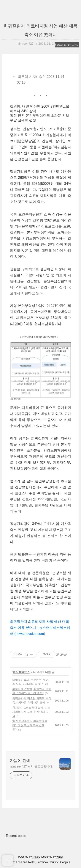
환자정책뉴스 (21, 672)
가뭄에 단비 (20, 761)
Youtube (54, 862)
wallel (60, 857)
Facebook (42, 862)
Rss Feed (16, 862)
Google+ (65, 862)
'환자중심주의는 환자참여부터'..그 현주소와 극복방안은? (30, 725)
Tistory (36, 857)
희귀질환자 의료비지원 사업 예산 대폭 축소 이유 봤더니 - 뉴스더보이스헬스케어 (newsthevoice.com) (40, 628)
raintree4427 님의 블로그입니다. (32, 766)
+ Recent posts (15, 836)
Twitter (31, 862)
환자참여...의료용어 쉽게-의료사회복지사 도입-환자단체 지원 (31, 712)
